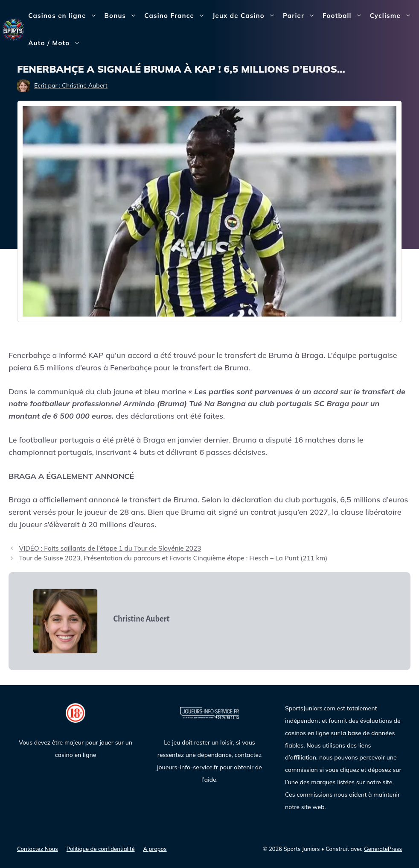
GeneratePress (383, 849)
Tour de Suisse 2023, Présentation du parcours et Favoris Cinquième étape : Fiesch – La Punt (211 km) (173, 558)
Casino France (176, 16)
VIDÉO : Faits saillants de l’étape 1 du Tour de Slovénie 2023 (110, 548)
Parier (301, 16)
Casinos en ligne (64, 16)
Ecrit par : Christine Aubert (71, 85)
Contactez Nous (38, 849)
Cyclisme (393, 16)
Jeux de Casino (246, 16)
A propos (155, 849)
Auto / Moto (56, 43)
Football (344, 16)
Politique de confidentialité (101, 849)
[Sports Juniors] (13, 29)
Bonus (123, 16)
